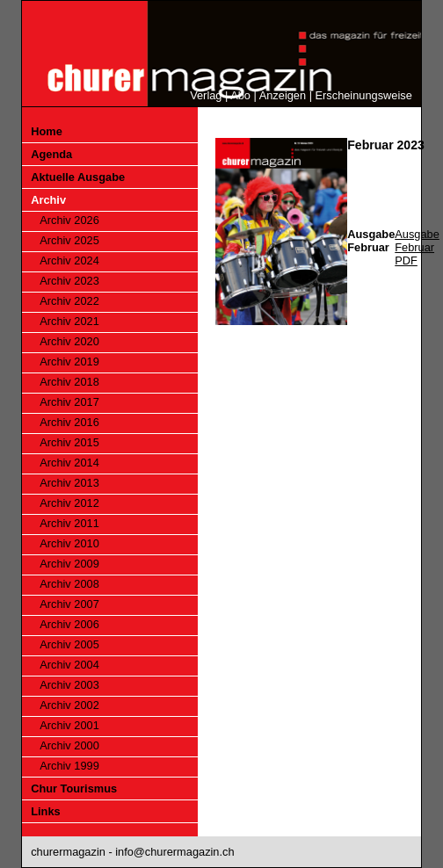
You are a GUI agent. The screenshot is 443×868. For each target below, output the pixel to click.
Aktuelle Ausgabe (78, 177)
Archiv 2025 (69, 240)
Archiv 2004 (69, 665)
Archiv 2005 (69, 644)
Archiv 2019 (69, 362)
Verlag (206, 95)
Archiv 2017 (69, 402)
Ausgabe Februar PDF (417, 247)
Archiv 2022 (69, 301)
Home (47, 131)
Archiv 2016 (69, 422)
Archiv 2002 (69, 705)
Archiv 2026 (69, 220)
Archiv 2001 (69, 725)
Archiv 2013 (69, 483)
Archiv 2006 (69, 624)
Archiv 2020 (69, 341)
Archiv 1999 (69, 766)
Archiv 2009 (69, 564)
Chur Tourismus (74, 788)
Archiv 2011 (69, 523)
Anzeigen (283, 95)
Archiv (48, 200)
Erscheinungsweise (364, 95)
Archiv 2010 (69, 543)
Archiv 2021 (69, 321)
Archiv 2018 (69, 382)
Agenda (51, 154)
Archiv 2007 (69, 604)
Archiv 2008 (69, 584)
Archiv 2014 (69, 463)
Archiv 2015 (69, 442)
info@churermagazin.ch (174, 852)
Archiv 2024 (69, 260)
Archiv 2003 (69, 685)
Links (45, 811)
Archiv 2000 (69, 745)
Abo (240, 95)
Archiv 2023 (69, 281)
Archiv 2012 (69, 503)
